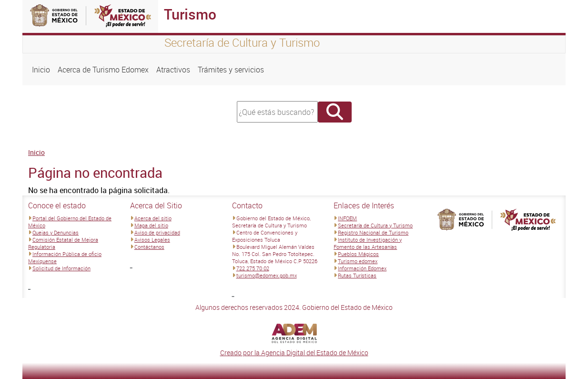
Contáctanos (149, 247)
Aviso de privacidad (157, 232)
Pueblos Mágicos (358, 254)
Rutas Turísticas (357, 275)
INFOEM (347, 218)
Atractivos (173, 70)
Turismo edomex (358, 261)
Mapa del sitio (151, 225)
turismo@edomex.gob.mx (267, 275)
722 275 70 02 (253, 268)
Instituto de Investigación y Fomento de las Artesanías (368, 243)
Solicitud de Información (61, 268)
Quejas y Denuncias (56, 232)
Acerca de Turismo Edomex (103, 70)
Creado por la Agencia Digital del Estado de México (294, 353)
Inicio (41, 70)
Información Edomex (362, 268)
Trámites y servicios (231, 70)
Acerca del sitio (153, 218)
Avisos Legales (152, 240)
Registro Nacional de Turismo (373, 232)
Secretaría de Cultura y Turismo (375, 225)
